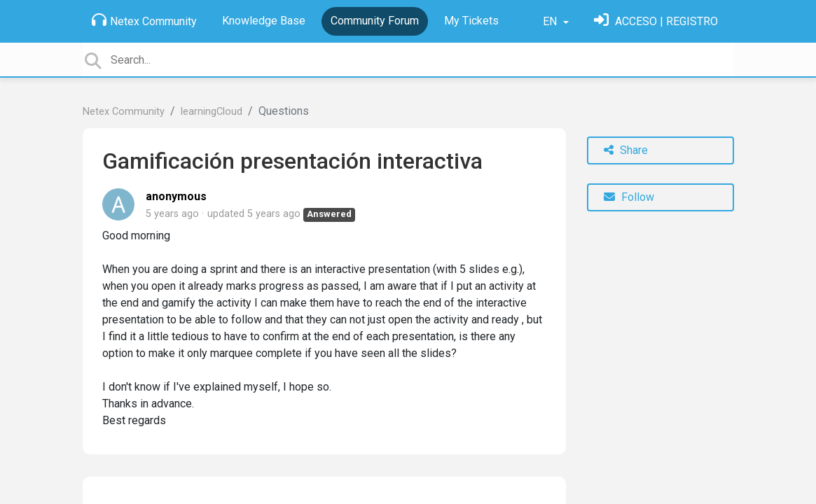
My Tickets (471, 21)
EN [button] (551, 21)
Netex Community (144, 20)
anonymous (176, 196)
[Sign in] (656, 21)
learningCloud (212, 112)
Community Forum (375, 21)
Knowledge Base (264, 21)
